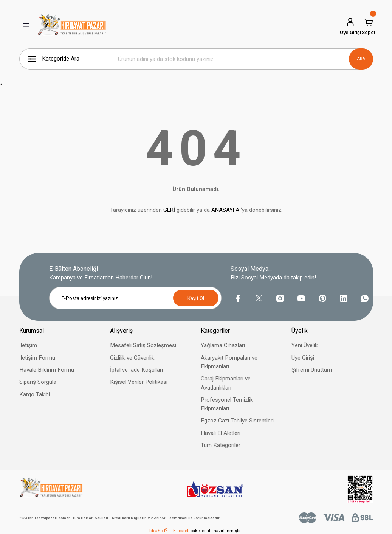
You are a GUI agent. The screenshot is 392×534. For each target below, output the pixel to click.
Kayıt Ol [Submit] (196, 298)
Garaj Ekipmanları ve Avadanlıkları (226, 383)
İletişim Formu (37, 358)
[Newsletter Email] (135, 298)
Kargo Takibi (35, 394)
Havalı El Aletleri (221, 433)
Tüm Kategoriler (221, 445)
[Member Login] (350, 26)
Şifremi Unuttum (312, 370)
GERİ (169, 210)
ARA (361, 59)
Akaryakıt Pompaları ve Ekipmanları (229, 362)
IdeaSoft (158, 531)
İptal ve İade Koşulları (136, 370)
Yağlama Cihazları (223, 345)
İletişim (28, 345)
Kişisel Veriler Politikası (139, 382)
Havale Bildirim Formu (47, 370)
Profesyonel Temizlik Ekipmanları (227, 404)
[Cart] (369, 26)
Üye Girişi (303, 358)
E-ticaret (181, 531)
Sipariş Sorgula (38, 382)
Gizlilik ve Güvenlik (132, 358)
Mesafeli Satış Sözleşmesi (143, 345)
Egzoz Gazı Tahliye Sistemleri (237, 421)
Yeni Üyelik (304, 345)
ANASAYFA (225, 210)
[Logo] (72, 26)
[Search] (242, 59)
